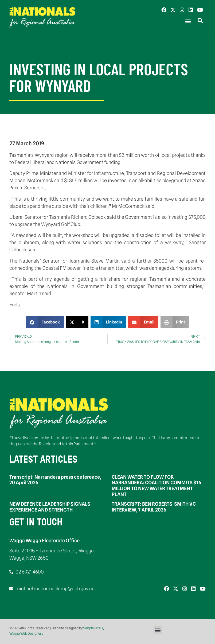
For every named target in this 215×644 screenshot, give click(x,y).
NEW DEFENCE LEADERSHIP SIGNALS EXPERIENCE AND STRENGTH (50, 507)
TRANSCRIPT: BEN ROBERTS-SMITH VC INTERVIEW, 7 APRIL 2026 (154, 507)
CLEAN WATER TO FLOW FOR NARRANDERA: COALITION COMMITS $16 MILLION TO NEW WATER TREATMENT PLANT (156, 486)
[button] (188, 21)
